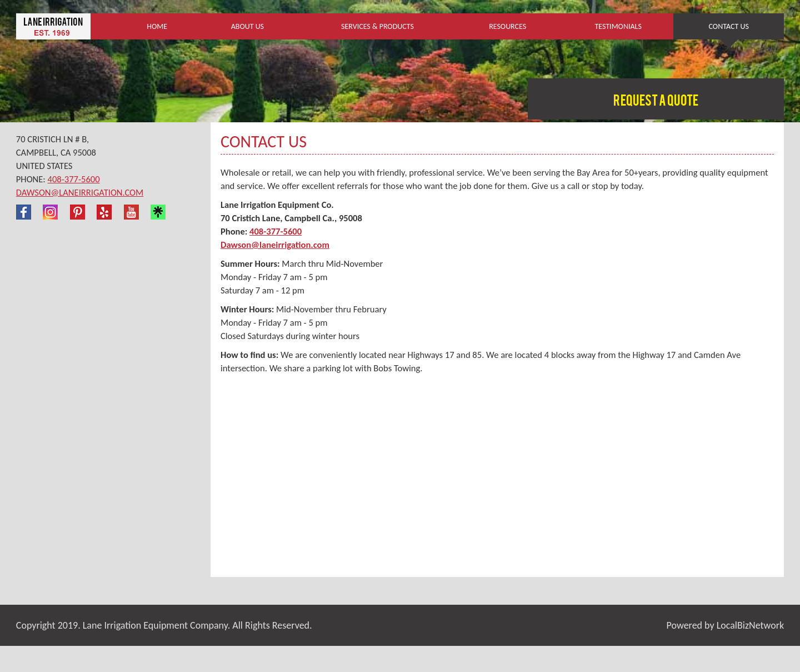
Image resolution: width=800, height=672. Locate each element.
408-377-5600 (74, 179)
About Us (247, 26)
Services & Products (377, 26)
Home (157, 26)
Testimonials (618, 26)
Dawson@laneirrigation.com (80, 192)
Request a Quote (656, 102)
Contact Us (729, 26)
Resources (507, 26)
